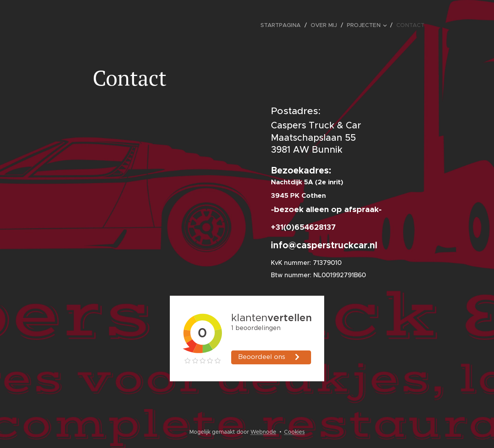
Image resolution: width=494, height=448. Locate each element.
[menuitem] (286, 25)
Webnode (263, 432)
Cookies (294, 432)
